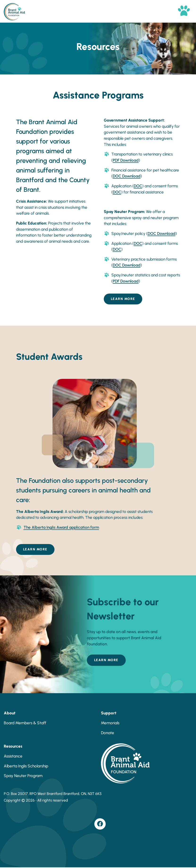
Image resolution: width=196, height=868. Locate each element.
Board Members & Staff (25, 723)
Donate (108, 733)
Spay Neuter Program (23, 776)
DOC (138, 186)
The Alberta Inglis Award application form (61, 527)
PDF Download (126, 160)
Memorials (110, 723)
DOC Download (127, 176)
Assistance (13, 756)
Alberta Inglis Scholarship (26, 766)
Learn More (123, 299)
